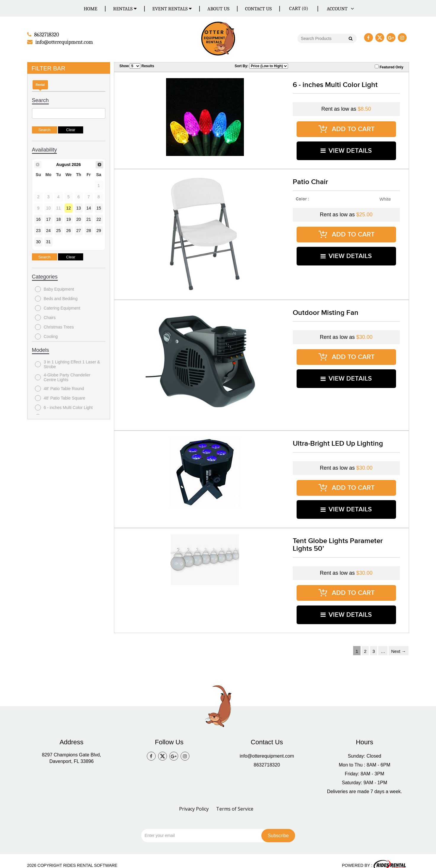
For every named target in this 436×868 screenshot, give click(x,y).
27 (79, 230)
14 (89, 208)
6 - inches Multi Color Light (64, 407)
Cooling (46, 336)
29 (99, 230)
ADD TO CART (346, 128)
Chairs (45, 317)
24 (49, 230)
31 (49, 241)
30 (38, 241)
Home (91, 9)
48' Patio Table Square (60, 398)
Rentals (125, 9)
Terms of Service (235, 800)
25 (59, 230)
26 (69, 230)
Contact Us (258, 9)
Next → (398, 642)
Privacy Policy (194, 800)
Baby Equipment (55, 289)
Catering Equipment (58, 308)
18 (59, 219)
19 (69, 219)
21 (89, 219)
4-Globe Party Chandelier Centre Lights (63, 377)
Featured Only (389, 67)
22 (99, 219)
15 (99, 208)
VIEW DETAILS (346, 148)
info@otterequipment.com (267, 747)
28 (89, 230)
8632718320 (267, 756)
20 (79, 219)
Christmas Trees (54, 327)
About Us (218, 9)
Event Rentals (172, 9)
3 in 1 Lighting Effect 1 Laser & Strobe (67, 364)
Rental (40, 84)
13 (79, 208)
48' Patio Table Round (59, 388)
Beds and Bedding (56, 298)
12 (69, 208)
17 (49, 219)
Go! (350, 39)
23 (38, 230)
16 (38, 219)
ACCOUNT (339, 9)
